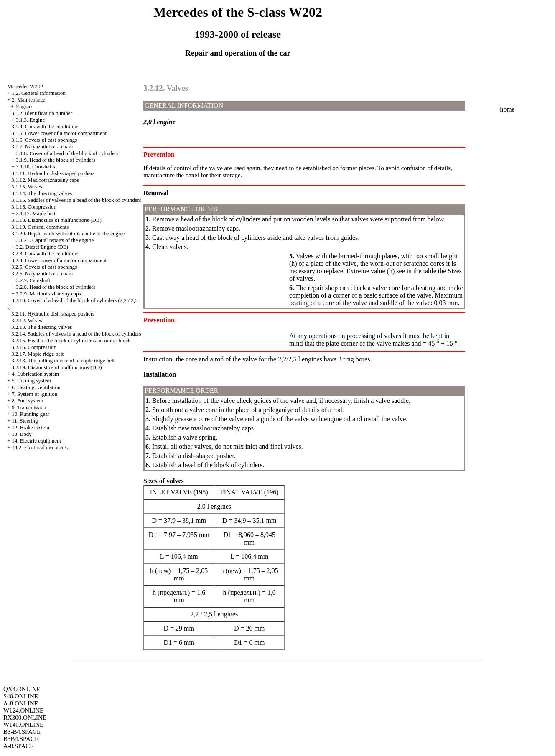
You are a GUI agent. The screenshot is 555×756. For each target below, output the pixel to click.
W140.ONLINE (23, 725)
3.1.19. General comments (40, 227)
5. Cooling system (31, 381)
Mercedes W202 (25, 86)
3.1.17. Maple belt (36, 213)
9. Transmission (29, 407)
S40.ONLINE (21, 696)
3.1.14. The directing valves (42, 193)
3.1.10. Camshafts (36, 167)
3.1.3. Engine (30, 120)
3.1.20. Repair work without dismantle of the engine (68, 233)
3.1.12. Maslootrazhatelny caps (45, 180)
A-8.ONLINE (21, 703)
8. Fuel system (27, 401)
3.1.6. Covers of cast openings (44, 140)
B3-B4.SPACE (22, 732)
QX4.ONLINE (22, 689)
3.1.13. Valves (27, 187)
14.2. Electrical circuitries (40, 447)
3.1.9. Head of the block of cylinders (56, 160)
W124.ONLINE (23, 710)
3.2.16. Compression (34, 347)
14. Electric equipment (36, 441)
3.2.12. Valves (27, 320)
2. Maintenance (28, 100)
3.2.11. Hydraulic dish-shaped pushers (53, 314)
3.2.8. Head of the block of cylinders (56, 287)
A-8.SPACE (18, 746)
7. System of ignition (34, 394)
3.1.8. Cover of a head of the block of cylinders (67, 153)
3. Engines (22, 106)
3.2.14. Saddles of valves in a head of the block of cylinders (76, 334)
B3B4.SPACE (21, 739)
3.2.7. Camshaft (33, 280)
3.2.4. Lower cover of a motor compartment (59, 260)
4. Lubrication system (35, 374)
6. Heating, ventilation (36, 387)
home (507, 109)
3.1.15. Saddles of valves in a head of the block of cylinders (76, 200)
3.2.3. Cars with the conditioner (46, 253)
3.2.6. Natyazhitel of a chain (42, 274)
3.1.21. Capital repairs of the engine (55, 240)
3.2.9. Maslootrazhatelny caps (48, 294)
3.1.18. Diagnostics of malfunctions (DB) (56, 220)
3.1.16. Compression (34, 207)
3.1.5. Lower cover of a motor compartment (59, 133)
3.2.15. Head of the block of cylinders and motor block (71, 340)
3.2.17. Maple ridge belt (37, 354)
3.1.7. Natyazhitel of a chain (42, 146)
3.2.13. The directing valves (42, 327)
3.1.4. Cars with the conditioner (46, 126)
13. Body (22, 434)
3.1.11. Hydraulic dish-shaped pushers (53, 173)
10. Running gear (31, 414)
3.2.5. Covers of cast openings (44, 267)
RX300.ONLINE (25, 718)
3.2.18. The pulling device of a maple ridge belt (63, 360)
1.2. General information (39, 93)
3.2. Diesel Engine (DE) (42, 247)
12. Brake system (31, 427)
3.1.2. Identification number (42, 113)
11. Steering (25, 421)
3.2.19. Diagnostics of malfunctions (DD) (56, 367)
